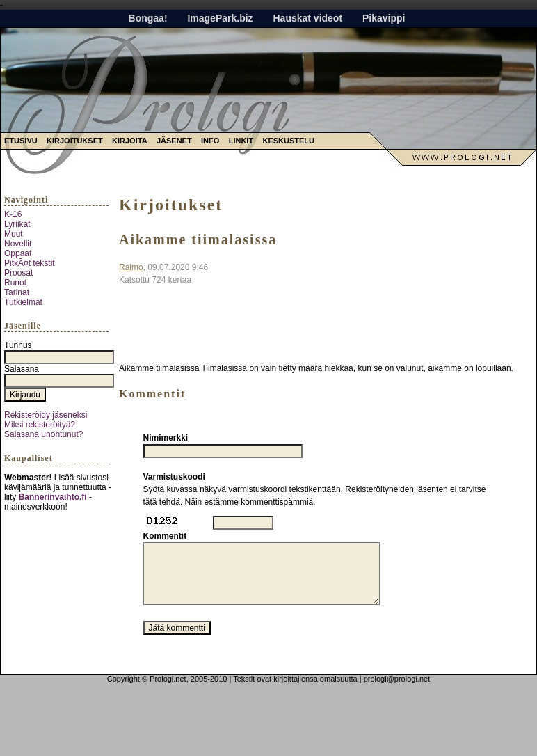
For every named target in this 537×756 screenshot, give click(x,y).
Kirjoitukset (75, 141)
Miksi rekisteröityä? (40, 425)
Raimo (131, 267)
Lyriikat (17, 224)
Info (210, 141)
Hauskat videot (307, 18)
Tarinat (17, 292)
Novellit (18, 244)
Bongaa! (148, 18)
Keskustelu (288, 141)
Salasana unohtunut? (43, 434)
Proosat (18, 273)
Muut (14, 234)
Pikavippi (384, 18)
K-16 (13, 214)
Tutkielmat (23, 302)
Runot (15, 283)
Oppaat (18, 253)
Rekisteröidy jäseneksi (46, 415)
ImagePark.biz (220, 18)
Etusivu (21, 141)
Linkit (241, 141)
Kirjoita (130, 141)
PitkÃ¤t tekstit (30, 263)
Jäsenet (174, 141)
